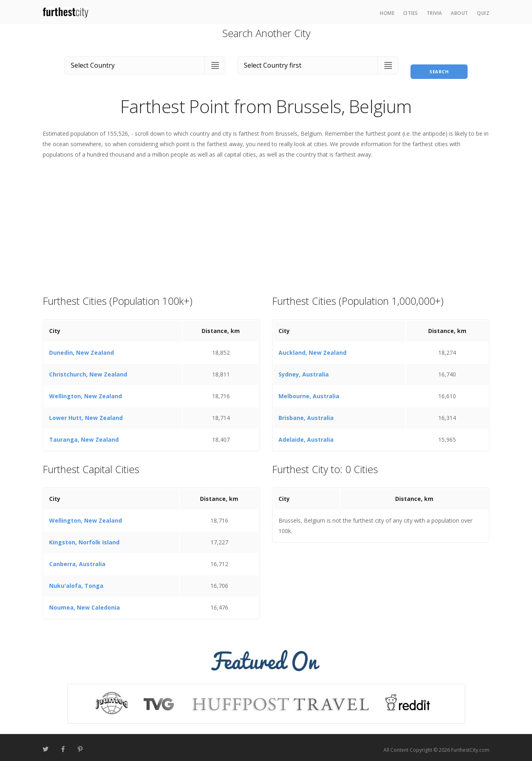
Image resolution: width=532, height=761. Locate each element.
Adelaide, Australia (306, 435)
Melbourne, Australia (309, 391)
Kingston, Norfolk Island (84, 538)
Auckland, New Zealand (312, 348)
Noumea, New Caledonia (85, 603)
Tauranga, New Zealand (84, 435)
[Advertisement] (266, 222)
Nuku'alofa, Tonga (76, 581)
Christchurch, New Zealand (88, 369)
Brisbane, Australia (306, 413)
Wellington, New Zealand (86, 391)
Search (439, 64)
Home (387, 13)
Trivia (434, 13)
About (460, 13)
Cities (411, 13)
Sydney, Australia (304, 369)
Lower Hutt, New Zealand (86, 413)
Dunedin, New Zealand (81, 348)
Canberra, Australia (77, 559)
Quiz (483, 13)
